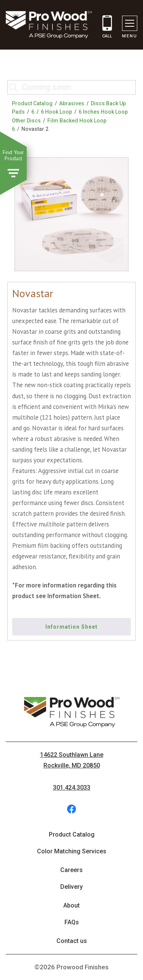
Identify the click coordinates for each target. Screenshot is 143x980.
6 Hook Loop (56, 112)
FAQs (72, 922)
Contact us (72, 941)
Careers (71, 870)
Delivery (71, 887)
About (71, 905)
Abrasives (72, 103)
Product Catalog (32, 103)
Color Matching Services (72, 851)
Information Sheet (71, 627)
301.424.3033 (72, 788)
